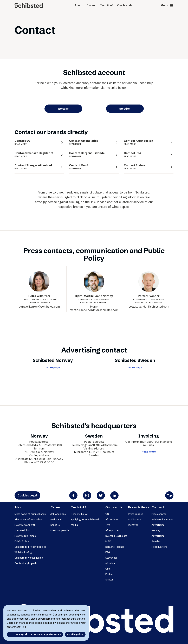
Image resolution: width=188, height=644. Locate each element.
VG (107, 514)
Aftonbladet (112, 520)
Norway (63, 109)
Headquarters (159, 547)
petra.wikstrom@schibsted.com (39, 307)
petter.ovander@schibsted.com (149, 307)
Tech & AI (107, 5)
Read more (149, 452)
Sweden (125, 109)
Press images (136, 514)
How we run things (25, 536)
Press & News (139, 507)
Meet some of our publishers (31, 514)
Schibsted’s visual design (29, 558)
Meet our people (60, 530)
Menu (167, 5)
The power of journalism (28, 520)
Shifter (109, 580)
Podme (109, 574)
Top (169, 495)
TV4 (108, 525)
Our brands (125, 5)
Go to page (53, 368)
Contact (158, 507)
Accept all (17, 634)
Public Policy (22, 541)
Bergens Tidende (115, 547)
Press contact (160, 514)
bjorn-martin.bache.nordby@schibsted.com (94, 308)
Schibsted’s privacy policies (30, 547)
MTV (108, 541)
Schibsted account (162, 520)
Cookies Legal (27, 495)
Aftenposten (112, 530)
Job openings (58, 514)
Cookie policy (75, 634)
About (79, 5)
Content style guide (26, 563)
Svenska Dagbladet (116, 536)
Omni (108, 569)
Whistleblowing (23, 552)
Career (91, 5)
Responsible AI (79, 514)
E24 (108, 552)
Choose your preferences (46, 634)
